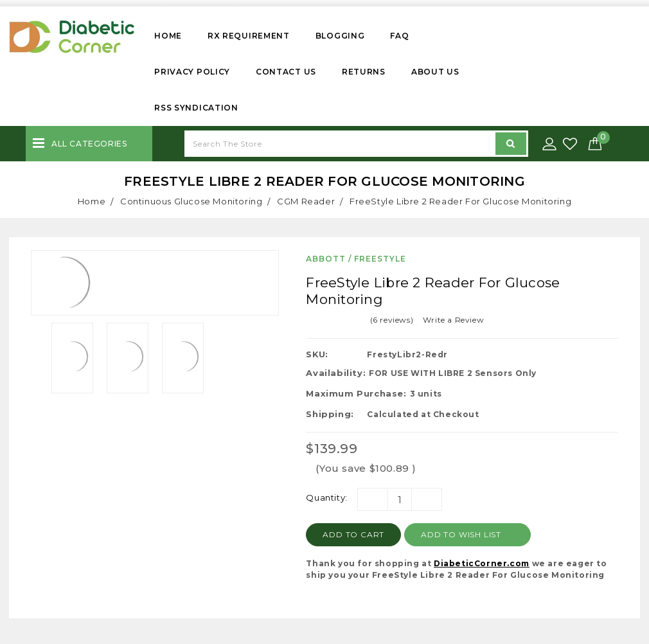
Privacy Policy (192, 72)
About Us (435, 72)
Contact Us (286, 72)
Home (168, 36)
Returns (364, 72)
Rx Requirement (249, 36)
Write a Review (453, 320)
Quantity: (326, 497)
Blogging (340, 36)
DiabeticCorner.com (482, 563)
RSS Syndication (196, 108)
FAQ (399, 36)
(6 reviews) (392, 320)
